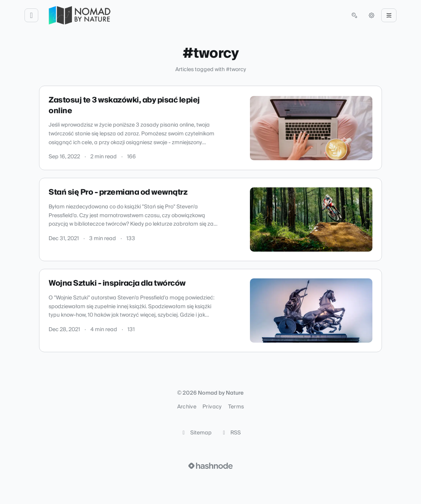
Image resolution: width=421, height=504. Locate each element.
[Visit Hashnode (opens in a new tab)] (210, 466)
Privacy (212, 407)
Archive (187, 407)
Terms (236, 407)
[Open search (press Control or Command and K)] (354, 15)
